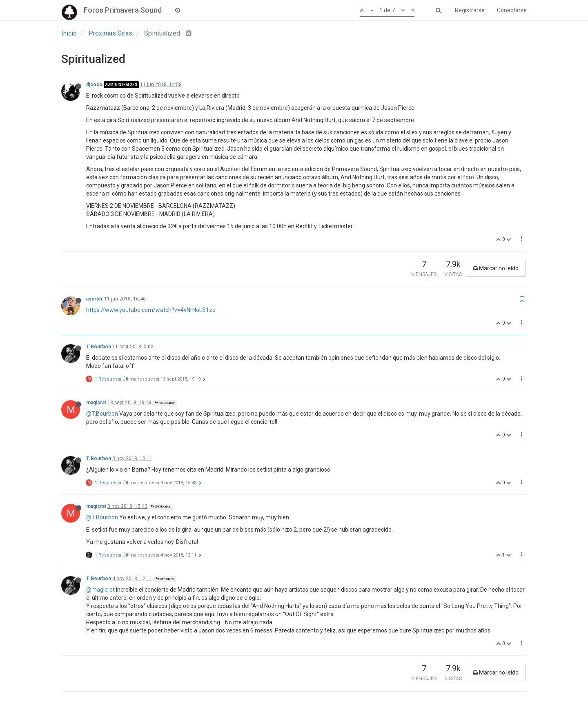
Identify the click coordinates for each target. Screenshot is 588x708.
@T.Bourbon (165, 403)
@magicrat (165, 579)
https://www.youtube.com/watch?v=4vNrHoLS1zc (151, 310)
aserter (95, 299)
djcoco (94, 85)
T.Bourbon (99, 347)
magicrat (96, 403)
